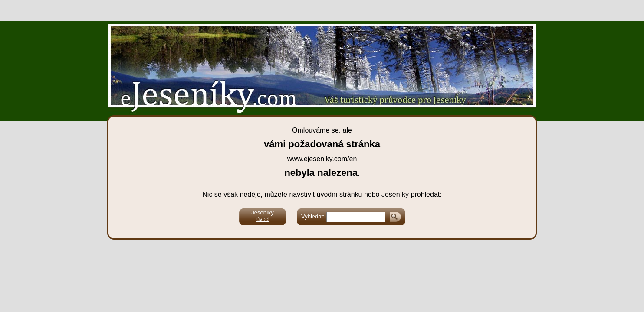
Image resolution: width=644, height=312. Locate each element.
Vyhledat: (313, 216)
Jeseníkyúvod (262, 216)
